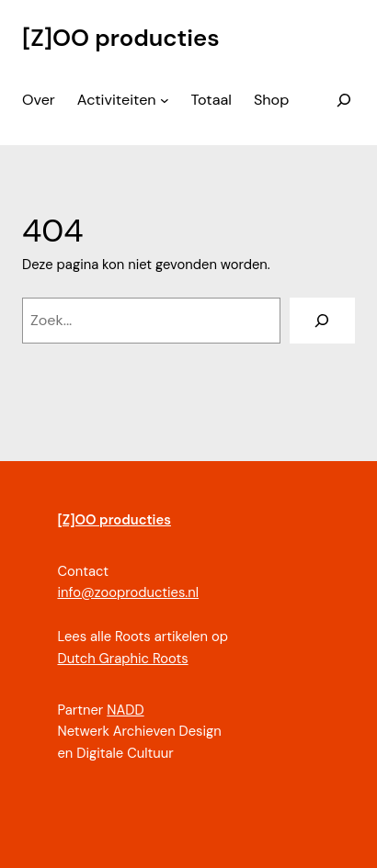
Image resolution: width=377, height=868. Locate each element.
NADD (125, 710)
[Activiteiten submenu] (165, 100)
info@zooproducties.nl (128, 592)
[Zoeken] (322, 321)
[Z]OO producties (121, 38)
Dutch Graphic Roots (122, 659)
